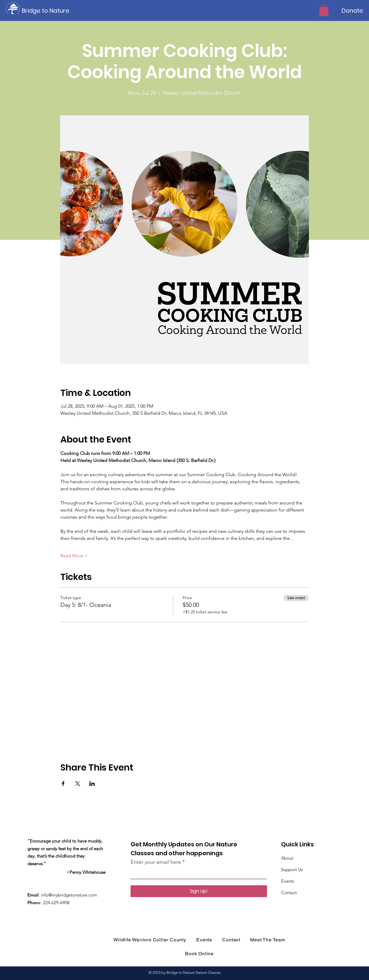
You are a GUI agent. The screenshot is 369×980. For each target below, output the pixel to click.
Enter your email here (156, 862)
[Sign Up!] (199, 891)
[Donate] (352, 11)
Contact (289, 893)
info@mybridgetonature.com (69, 895)
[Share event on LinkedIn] (92, 784)
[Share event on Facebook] (63, 784)
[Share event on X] (78, 784)
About (287, 858)
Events (288, 881)
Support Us (292, 870)
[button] (324, 10)
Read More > (74, 556)
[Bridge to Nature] (48, 10)
